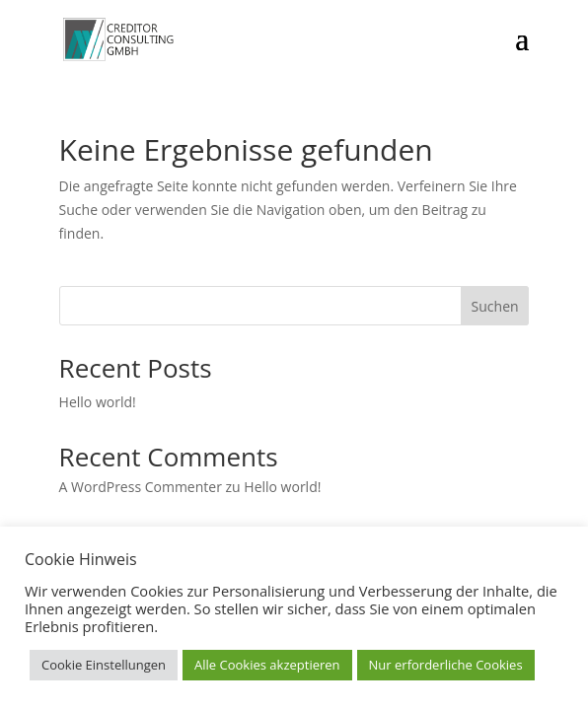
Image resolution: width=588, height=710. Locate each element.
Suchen (495, 306)
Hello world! (98, 402)
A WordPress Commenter (141, 487)
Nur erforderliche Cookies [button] (446, 665)
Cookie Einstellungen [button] (104, 665)
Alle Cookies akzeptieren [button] (267, 665)
